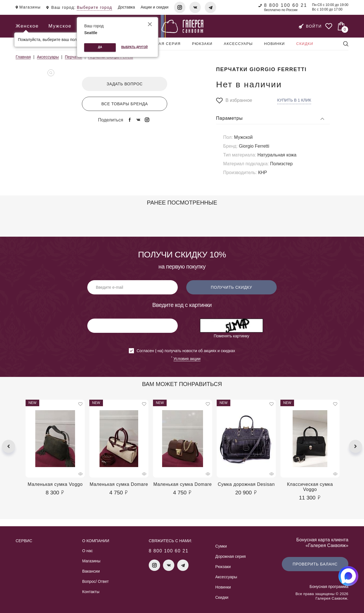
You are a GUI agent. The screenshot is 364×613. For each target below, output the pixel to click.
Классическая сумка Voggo (310, 487)
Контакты (91, 592)
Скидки (305, 44)
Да (100, 47)
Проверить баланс (315, 564)
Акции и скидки (155, 7)
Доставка (126, 7)
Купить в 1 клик (294, 100)
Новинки (275, 44)
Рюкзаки (202, 44)
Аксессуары (238, 44)
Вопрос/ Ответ (95, 581)
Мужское (60, 26)
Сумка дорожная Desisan (246, 484)
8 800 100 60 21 (286, 5)
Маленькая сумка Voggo (55, 484)
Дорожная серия (160, 44)
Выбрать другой (134, 47)
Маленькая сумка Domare (119, 484)
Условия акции (187, 359)
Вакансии (91, 571)
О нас (87, 551)
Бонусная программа (329, 587)
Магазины (91, 561)
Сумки (221, 546)
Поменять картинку (231, 336)
